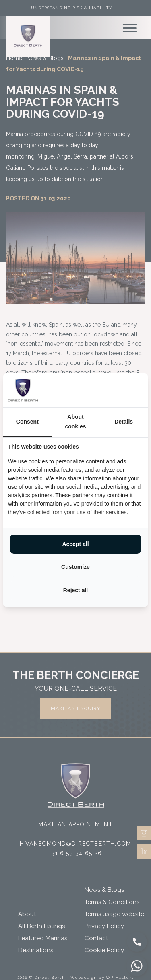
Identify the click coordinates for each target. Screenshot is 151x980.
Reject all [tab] (75, 590)
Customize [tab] (75, 567)
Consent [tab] (27, 422)
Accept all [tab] (75, 544)
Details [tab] (124, 422)
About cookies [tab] (75, 422)
